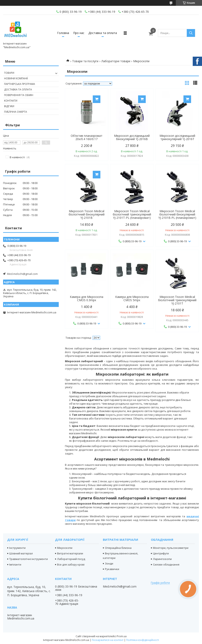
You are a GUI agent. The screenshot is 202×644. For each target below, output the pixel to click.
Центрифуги (161, 553)
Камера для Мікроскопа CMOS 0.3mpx (87, 299)
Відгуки (9, 106)
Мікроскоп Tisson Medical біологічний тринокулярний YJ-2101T (177, 300)
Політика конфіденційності (143, 640)
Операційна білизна (118, 548)
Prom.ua (122, 636)
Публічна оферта (16, 112)
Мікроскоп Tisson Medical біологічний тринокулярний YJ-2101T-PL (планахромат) (132, 214)
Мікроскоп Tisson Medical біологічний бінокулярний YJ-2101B (87, 214)
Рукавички (112, 569)
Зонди (109, 563)
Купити (97, 99)
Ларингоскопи (162, 559)
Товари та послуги (85, 61)
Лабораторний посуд (71, 559)
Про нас (79, 33)
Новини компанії (16, 78)
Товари (9, 73)
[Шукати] (191, 33)
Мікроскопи (65, 548)
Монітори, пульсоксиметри (171, 548)
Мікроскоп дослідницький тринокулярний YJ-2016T (177, 137)
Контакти (11, 101)
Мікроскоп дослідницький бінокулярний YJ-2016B (132, 137)
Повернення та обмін (19, 95)
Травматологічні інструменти (29, 559)
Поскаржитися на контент (108, 640)
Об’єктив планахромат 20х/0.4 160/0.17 (87, 137)
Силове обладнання (166, 564)
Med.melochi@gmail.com (22, 274)
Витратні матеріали (70, 553)
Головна (63, 33)
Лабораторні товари (116, 61)
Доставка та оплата (103, 33)
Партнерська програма (20, 84)
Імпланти (15, 564)
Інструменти (17, 548)
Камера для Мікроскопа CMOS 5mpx (132, 299)
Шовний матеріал (21, 553)
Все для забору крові (71, 564)
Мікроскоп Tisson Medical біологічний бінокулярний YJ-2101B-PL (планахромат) (177, 214)
